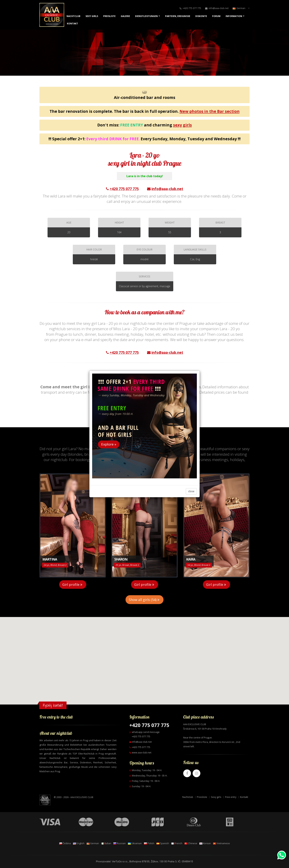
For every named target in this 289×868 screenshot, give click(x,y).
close (191, 491)
